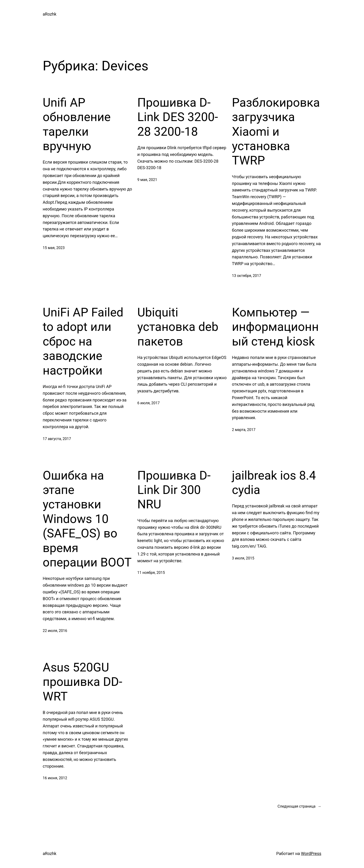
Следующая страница (299, 806)
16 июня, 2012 (55, 778)
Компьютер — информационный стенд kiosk (275, 327)
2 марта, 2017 (244, 430)
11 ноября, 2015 (151, 573)
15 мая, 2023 (54, 248)
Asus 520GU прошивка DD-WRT (83, 682)
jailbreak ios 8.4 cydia (274, 483)
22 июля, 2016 (55, 631)
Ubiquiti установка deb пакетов (178, 327)
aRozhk (50, 14)
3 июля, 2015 (243, 558)
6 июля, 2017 (149, 403)
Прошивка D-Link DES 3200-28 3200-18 (178, 117)
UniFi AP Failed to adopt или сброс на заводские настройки (83, 341)
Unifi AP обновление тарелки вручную (77, 124)
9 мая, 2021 (147, 180)
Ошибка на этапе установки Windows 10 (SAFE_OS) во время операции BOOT (87, 519)
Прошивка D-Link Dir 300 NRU (174, 490)
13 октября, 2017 (247, 276)
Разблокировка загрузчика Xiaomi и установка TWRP (276, 132)
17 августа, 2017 (57, 439)
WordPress (311, 853)
